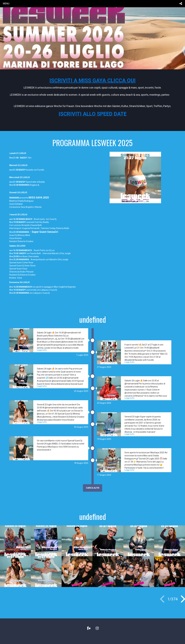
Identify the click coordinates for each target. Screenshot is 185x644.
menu (6, 3)
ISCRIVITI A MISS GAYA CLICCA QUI (92, 81)
